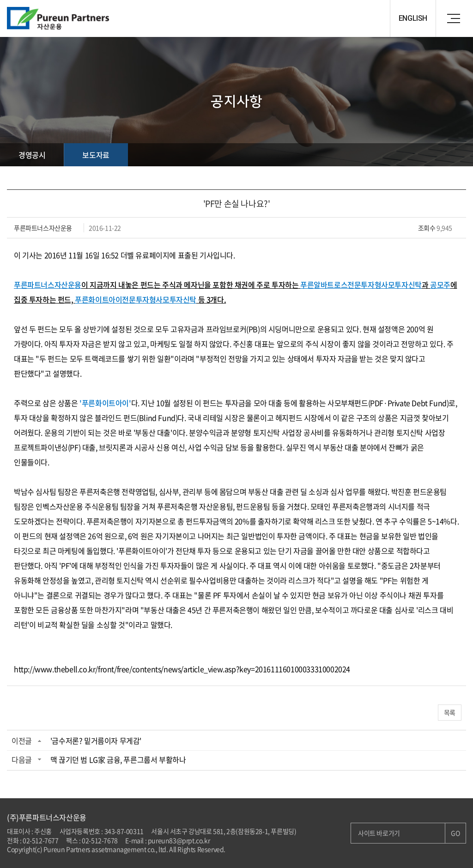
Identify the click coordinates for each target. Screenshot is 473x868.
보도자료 (96, 155)
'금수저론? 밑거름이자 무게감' (96, 741)
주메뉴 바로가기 (0, 0)
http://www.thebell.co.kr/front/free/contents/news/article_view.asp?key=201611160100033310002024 (182, 669)
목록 (450, 712)
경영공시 (32, 155)
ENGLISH (413, 18)
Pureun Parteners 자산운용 (62, 18)
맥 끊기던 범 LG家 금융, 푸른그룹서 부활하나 (118, 759)
